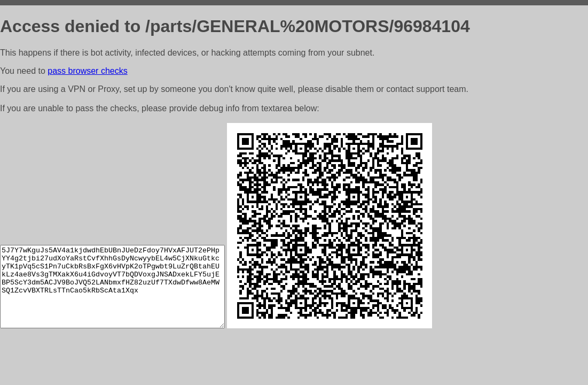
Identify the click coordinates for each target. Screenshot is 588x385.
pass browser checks (87, 71)
